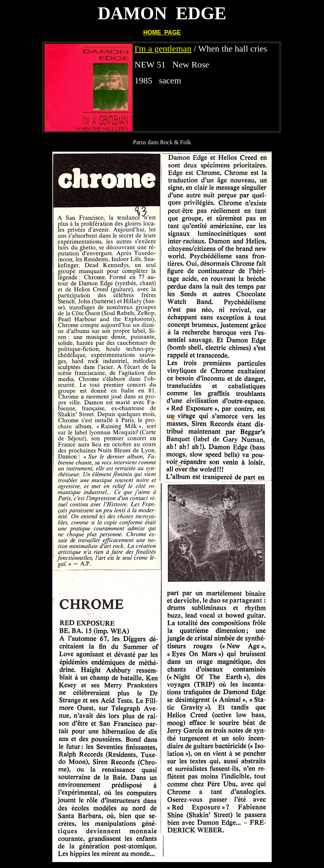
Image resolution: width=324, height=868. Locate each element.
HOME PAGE (162, 32)
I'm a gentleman (163, 49)
